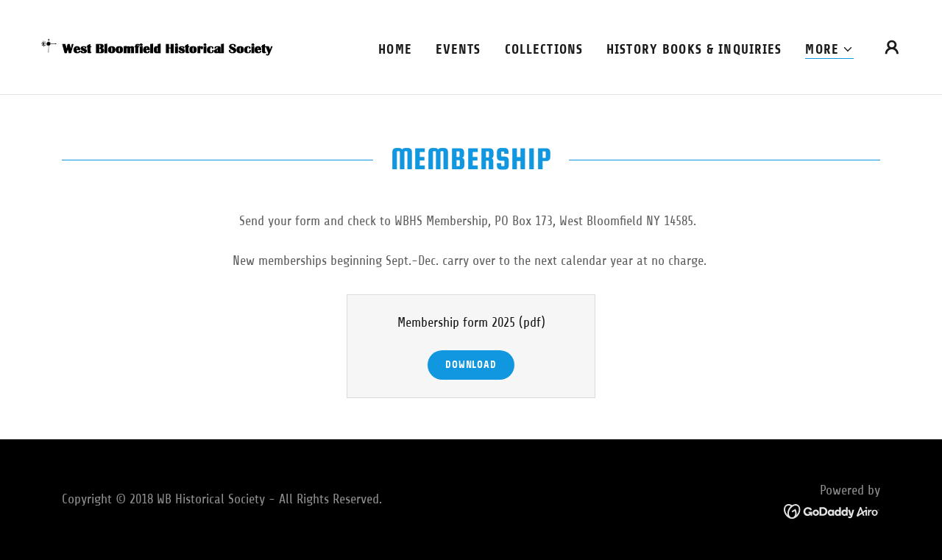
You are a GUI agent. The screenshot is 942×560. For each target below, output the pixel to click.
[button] (829, 50)
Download (471, 365)
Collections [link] (544, 49)
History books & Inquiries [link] (694, 49)
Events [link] (458, 49)
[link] (157, 46)
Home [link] (395, 49)
